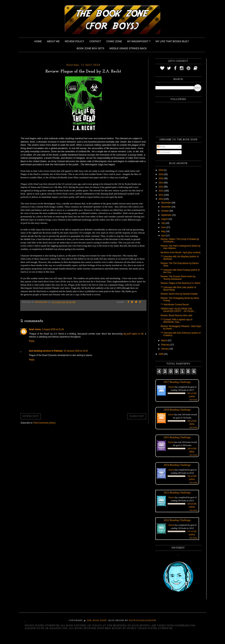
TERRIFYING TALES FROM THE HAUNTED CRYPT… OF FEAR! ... (178, 310)
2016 (161, 174)
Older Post (137, 416)
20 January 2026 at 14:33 (76, 351)
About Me (53, 41)
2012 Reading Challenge (177, 520)
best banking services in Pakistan (46, 351)
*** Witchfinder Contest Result (175, 305)
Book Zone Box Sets (90, 48)
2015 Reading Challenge (177, 437)
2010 (161, 199)
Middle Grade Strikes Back (128, 48)
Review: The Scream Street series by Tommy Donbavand (178, 278)
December (166, 203)
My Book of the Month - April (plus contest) (181, 252)
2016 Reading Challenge (177, 410)
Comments (164, 152)
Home (38, 41)
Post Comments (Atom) (44, 423)
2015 (161, 178)
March (164, 340)
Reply (32, 341)
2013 (161, 187)
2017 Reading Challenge (177, 382)
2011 (161, 195)
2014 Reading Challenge (177, 465)
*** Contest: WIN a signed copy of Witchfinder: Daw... (176, 321)
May (163, 231)
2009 (161, 354)
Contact (95, 41)
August (165, 219)
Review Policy (75, 41)
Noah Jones (35, 329)
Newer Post (31, 416)
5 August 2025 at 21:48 (53, 329)
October (165, 211)
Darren (171, 387)
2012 (161, 191)
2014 (161, 183)
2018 (161, 170)
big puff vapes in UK (134, 334)
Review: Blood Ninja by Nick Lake (176, 315)
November (166, 207)
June (164, 227)
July (163, 223)
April (164, 236)
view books (193, 400)
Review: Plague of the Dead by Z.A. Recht (180, 283)
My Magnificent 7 (139, 41)
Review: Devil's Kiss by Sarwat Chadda (179, 294)
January (165, 349)
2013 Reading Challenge (177, 492)
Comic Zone (114, 41)
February (166, 345)
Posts (161, 147)
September (167, 215)
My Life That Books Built (172, 41)
